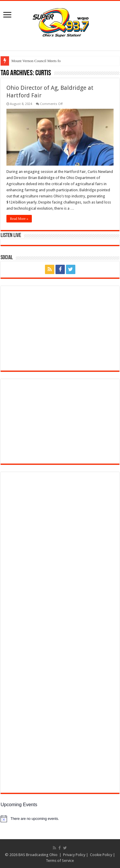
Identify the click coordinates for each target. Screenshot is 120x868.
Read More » (19, 219)
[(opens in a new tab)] (47, 559)
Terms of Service (60, 861)
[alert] (60, 819)
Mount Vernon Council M (31, 61)
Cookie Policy (101, 855)
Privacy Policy (74, 855)
